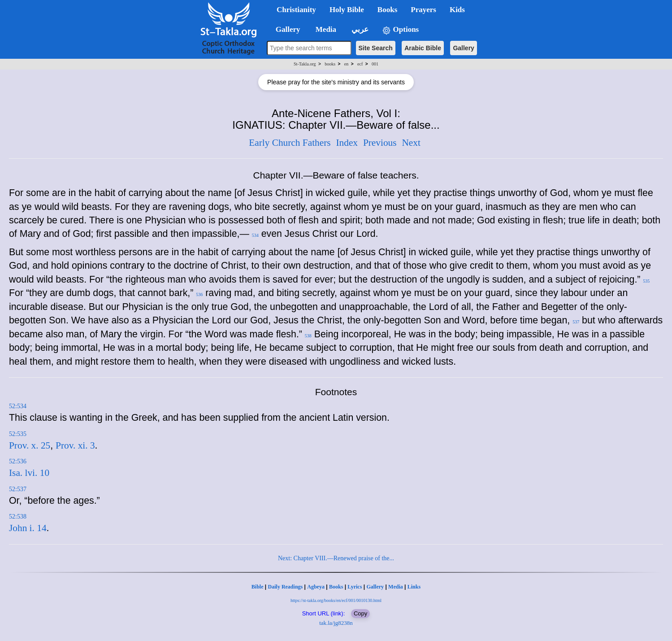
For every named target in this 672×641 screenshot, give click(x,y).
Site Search (376, 48)
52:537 (18, 489)
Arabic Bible (423, 48)
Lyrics (355, 587)
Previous (380, 143)
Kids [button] (457, 10)
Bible (258, 587)
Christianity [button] (296, 10)
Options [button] (400, 30)
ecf (360, 64)
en (346, 64)
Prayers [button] (423, 10)
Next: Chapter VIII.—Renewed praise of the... (336, 558)
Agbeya (316, 587)
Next (411, 143)
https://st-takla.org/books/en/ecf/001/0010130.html (336, 600)
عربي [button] (359, 29)
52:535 (18, 434)
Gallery (463, 48)
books (330, 64)
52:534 (18, 406)
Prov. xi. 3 (75, 445)
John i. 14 (28, 528)
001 (375, 64)
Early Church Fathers (290, 143)
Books (336, 587)
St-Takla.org (305, 64)
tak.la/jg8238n (336, 623)
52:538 (18, 517)
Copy (360, 613)
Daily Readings (286, 587)
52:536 (18, 461)
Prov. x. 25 (30, 445)
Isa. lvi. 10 (29, 473)
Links (414, 587)
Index (347, 143)
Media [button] (325, 29)
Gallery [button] (285, 29)
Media (396, 587)
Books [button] (387, 10)
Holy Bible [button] (347, 10)
